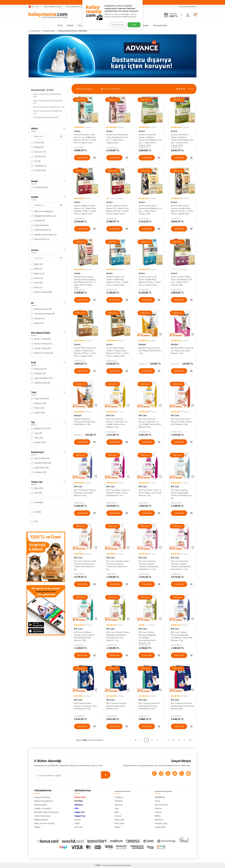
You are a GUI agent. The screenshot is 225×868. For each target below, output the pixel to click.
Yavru (37, 438)
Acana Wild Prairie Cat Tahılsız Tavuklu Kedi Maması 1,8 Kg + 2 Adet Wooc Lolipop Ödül (85, 352)
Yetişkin (38, 442)
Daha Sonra (117, 25)
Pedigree (119, 797)
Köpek (70, 25)
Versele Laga (161, 823)
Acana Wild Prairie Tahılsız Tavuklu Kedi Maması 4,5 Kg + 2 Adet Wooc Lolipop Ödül (117, 352)
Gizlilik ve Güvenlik (43, 808)
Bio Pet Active (161, 805)
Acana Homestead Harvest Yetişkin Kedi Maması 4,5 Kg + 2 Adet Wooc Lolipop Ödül (182, 210)
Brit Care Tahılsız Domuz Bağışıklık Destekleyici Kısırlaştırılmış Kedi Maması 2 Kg (118, 636)
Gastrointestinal (41, 230)
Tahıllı (38, 408)
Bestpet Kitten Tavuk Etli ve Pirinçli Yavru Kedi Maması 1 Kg (182, 351)
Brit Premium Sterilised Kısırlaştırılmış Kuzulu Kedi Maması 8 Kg (149, 706)
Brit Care (38, 152)
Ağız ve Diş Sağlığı (42, 211)
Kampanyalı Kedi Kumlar (46, 117)
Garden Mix (160, 827)
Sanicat (158, 812)
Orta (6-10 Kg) (41, 348)
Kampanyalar (160, 25)
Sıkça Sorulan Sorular (53, 7)
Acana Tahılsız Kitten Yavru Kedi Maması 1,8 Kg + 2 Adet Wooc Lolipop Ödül (181, 281)
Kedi (60, 25)
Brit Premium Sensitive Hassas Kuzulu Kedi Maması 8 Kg (117, 706)
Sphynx (37, 323)
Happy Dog (80, 816)
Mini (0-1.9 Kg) (41, 339)
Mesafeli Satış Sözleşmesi (46, 812)
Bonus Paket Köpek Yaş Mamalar (48, 112)
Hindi (37, 283)
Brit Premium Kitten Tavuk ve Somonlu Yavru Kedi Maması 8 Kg (86, 706)
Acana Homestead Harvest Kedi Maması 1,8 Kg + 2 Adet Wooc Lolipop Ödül (150, 210)
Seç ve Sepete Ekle (111, 89)
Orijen (77, 823)
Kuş (80, 25)
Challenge (39, 166)
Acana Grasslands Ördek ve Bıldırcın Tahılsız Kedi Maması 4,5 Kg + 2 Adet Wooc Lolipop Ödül (182, 140)
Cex (36, 161)
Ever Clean (120, 823)
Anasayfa (34, 31)
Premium (38, 373)
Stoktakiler (37, 502)
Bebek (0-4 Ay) (41, 428)
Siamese (38, 318)
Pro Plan (78, 801)
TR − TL (34, 7)
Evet (134, 25)
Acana (38, 143)
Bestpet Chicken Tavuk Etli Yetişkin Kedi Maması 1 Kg (150, 351)
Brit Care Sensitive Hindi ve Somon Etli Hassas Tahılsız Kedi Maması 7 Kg (85, 565)
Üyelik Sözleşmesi (43, 816)
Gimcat (158, 808)
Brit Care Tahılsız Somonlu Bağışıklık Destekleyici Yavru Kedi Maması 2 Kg (182, 636)
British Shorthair (41, 309)
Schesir (118, 816)
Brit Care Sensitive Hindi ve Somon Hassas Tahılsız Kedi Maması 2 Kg (118, 565)
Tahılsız (38, 413)
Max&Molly (160, 797)
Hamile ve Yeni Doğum (44, 235)
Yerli (36, 493)
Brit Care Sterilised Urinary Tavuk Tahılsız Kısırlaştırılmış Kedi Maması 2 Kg (84, 636)
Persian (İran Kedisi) (43, 314)
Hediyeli (39, 472)
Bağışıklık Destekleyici (44, 216)
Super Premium (42, 378)
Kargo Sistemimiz (42, 797)
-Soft (97, 865)
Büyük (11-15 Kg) (42, 353)
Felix (117, 808)
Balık (37, 264)
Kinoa (37, 287)
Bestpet (37, 147)
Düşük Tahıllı (40, 399)
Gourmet (119, 805)
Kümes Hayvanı (41, 292)
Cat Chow (38, 156)
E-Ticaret (103, 865)
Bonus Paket (40, 458)
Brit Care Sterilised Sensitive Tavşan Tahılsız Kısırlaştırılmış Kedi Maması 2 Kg (149, 565)
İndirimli (36, 512)
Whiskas (119, 801)
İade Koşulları (41, 805)
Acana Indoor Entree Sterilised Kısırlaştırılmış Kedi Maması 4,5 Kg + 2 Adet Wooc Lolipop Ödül (85, 282)
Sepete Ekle (82, 158)
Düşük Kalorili (40, 225)
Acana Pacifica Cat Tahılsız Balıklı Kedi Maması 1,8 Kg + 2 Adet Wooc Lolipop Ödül (117, 281)
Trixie (157, 801)
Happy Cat (79, 812)
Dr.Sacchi (38, 170)
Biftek (37, 269)
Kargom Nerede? (188, 7)
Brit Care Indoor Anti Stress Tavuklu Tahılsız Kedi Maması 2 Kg (182, 422)
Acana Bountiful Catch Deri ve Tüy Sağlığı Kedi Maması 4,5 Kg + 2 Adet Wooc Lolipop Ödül (85, 139)
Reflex (158, 816)
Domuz (37, 278)
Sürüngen (144, 25)
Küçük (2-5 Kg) (41, 344)
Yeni (35, 521)
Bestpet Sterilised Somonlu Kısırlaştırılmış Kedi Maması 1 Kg (85, 422)
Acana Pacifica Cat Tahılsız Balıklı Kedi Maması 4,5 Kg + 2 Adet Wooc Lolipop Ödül (150, 281)
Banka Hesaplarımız (44, 801)
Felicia (118, 827)
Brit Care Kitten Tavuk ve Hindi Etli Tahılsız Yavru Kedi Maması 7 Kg (118, 493)
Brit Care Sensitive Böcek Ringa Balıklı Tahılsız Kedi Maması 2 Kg (181, 494)
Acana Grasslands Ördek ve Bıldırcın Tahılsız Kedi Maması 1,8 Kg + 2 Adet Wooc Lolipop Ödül (150, 140)
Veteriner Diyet (41, 383)
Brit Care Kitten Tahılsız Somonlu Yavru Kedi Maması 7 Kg (85, 493)
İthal (37, 488)
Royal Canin (80, 797)
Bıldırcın (38, 274)
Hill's (77, 808)
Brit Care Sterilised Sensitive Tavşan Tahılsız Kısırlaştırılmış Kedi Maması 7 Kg (181, 565)
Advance (79, 805)
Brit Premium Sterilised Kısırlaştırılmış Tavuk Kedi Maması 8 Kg (182, 706)
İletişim (37, 827)
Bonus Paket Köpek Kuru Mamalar (48, 102)
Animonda (119, 820)
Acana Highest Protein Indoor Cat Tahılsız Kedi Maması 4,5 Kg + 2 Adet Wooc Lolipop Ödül (117, 210)
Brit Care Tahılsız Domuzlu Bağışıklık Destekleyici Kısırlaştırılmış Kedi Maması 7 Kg (147, 638)
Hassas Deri (40, 239)
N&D (117, 812)
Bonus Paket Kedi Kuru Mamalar (47, 95)
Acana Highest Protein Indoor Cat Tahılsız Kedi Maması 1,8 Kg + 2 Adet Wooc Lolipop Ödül (85, 210)
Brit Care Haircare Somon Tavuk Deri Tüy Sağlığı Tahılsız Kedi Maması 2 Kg (117, 423)
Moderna (159, 820)
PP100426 (39, 187)
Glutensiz (39, 403)
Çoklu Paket (40, 468)
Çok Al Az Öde (41, 463)
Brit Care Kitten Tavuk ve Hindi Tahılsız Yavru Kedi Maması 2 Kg (150, 493)
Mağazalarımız (41, 820)
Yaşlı (37, 433)
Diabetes (38, 221)
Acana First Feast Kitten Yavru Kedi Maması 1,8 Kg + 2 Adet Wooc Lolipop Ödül (117, 139)
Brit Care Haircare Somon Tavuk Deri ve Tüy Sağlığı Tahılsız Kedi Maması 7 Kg (150, 423)
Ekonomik (39, 369)
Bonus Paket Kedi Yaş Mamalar (49, 107)
